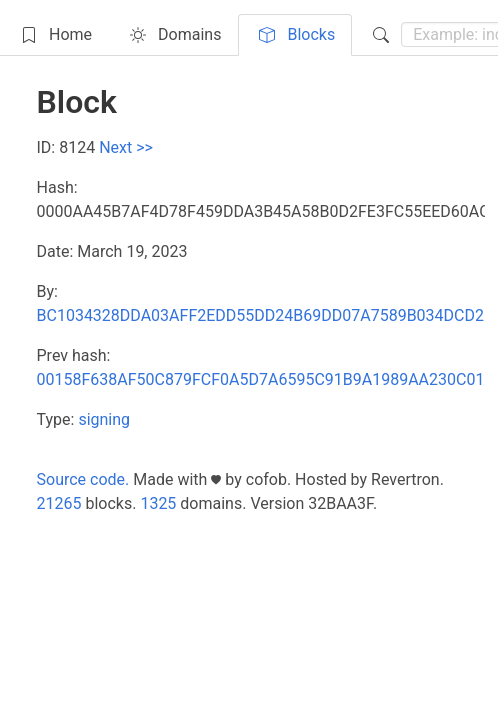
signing (104, 419)
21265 (59, 503)
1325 (158, 503)
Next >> (126, 147)
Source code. (83, 479)
